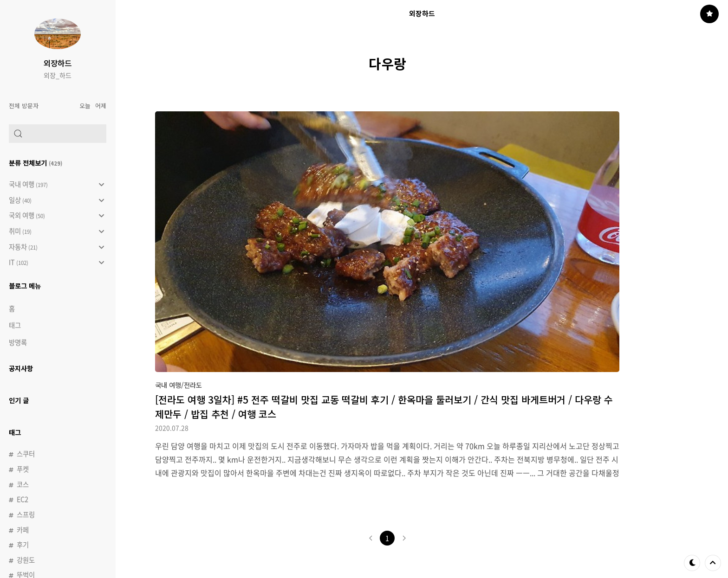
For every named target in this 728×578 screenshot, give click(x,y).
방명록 (18, 342)
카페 (23, 530)
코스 (23, 484)
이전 (370, 538)
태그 (15, 325)
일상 (56, 200)
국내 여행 (56, 185)
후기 (23, 545)
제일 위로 (713, 563)
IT (56, 263)
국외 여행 (56, 216)
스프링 (26, 514)
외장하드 (58, 63)
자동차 (56, 247)
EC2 (23, 499)
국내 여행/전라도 (179, 385)
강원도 (26, 560)
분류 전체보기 (36, 163)
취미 (56, 231)
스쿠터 (26, 454)
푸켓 (23, 469)
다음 (404, 538)
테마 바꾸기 (692, 563)
